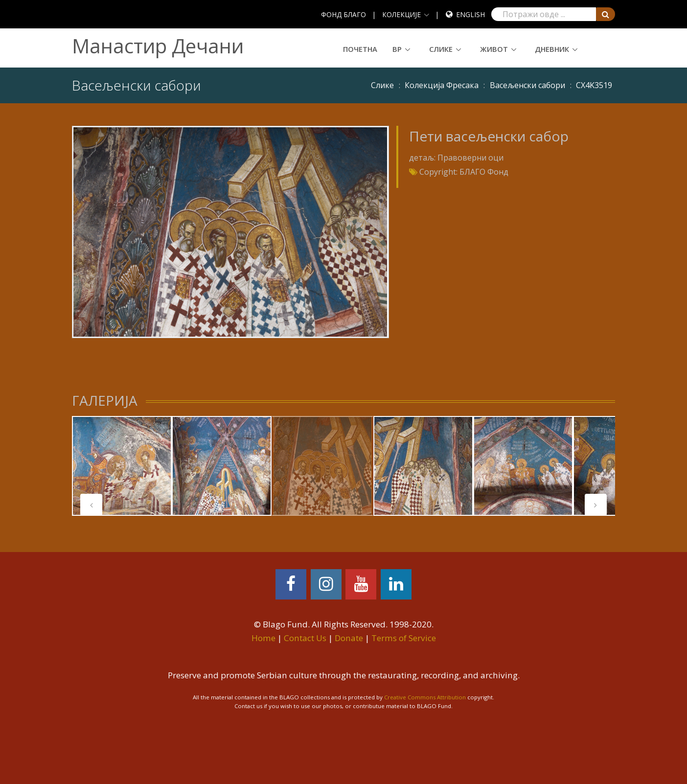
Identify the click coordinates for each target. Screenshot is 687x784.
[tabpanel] (122, 466)
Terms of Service (404, 638)
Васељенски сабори (527, 85)
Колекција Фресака (442, 85)
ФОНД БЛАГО (343, 14)
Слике (441, 49)
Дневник (552, 49)
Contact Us (305, 638)
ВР (397, 49)
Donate (349, 638)
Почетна (360, 49)
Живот (494, 49)
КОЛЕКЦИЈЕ (401, 14)
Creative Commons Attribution (425, 697)
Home (263, 638)
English (470, 14)
